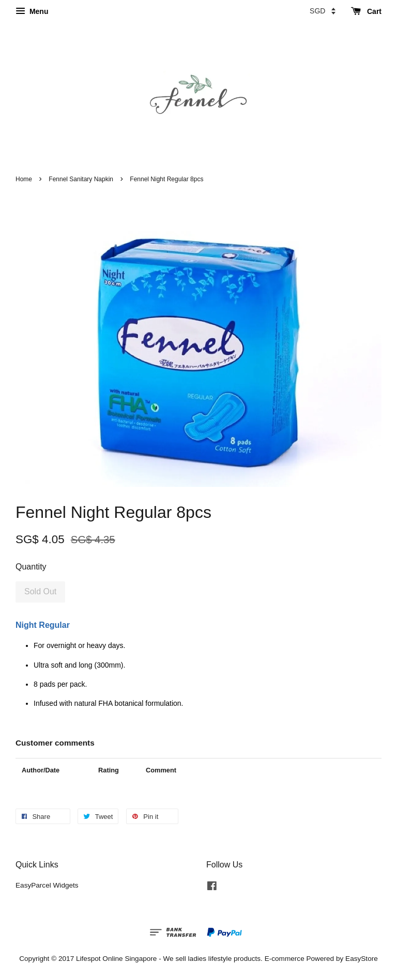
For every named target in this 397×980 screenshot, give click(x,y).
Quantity (31, 567)
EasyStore (362, 959)
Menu (32, 11)
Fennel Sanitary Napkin (81, 179)
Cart (366, 11)
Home (24, 179)
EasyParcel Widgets (47, 885)
